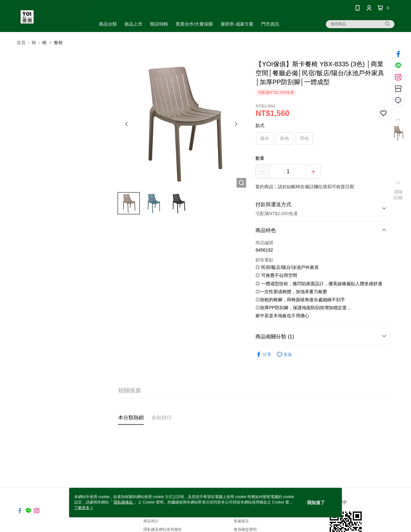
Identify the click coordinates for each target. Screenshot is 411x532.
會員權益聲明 (245, 529)
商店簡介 (151, 521)
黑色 (304, 138)
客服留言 (241, 521)
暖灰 (265, 138)
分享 (263, 355)
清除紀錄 (398, 195)
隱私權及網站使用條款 (163, 529)
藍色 (285, 138)
